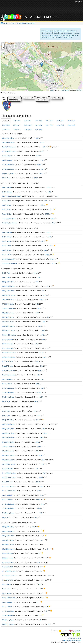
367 (42, 169)
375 (41, 379)
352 (43, 460)
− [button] (3, 48)
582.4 (40, 455)
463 (37, 304)
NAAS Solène (7, 214)
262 (42, 241)
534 (37, 138)
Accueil (6, 23)
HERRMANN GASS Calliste (12, 196)
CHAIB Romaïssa (8, 142)
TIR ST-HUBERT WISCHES (42, 99)
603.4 (36, 273)
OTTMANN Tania (8, 165)
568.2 (45, 433)
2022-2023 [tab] (39, 121)
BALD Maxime (7, 187)
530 (37, 313)
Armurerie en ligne (75, 638)
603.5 (36, 178)
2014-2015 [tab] (39, 125)
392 (44, 473)
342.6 (52, 218)
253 (42, 205)
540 (50, 237)
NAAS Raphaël (7, 156)
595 (37, 362)
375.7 (47, 214)
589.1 (38, 482)
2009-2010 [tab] (17, 130)
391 (44, 147)
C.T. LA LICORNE (56, 98)
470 (38, 562)
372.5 (48, 232)
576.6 (45, 295)
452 (40, 584)
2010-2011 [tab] (6, 130)
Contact (77, 631)
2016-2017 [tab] (17, 125)
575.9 (43, 464)
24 (50, 210)
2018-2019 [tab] (71, 121)
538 (37, 469)
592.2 (43, 335)
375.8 (47, 255)
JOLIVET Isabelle (8, 308)
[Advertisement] (43, 8)
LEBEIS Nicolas (8, 339)
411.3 (54, 263)
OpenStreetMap (65, 90)
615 (35, 517)
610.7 (41, 478)
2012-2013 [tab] (60, 125)
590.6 (40, 326)
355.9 (48, 187)
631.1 (40, 370)
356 (39, 277)
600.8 (42, 300)
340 (45, 250)
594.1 (39, 509)
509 (37, 282)
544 (37, 420)
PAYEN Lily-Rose (8, 174)
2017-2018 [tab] (6, 125)
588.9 (39, 165)
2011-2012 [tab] (71, 125)
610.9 (36, 401)
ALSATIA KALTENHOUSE (26, 23)
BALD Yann (6, 273)
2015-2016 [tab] (28, 125)
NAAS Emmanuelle (9, 375)
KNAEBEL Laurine (8, 326)
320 (44, 429)
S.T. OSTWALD (28, 98)
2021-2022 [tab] (50, 121)
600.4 (36, 411)
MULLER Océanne (9, 370)
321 (44, 322)
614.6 (41, 353)
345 (41, 486)
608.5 (42, 438)
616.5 (41, 397)
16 (48, 286)
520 (50, 192)
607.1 (41, 174)
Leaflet (51, 90)
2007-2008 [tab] (39, 130)
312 (44, 291)
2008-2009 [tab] (28, 130)
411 (33, 527)
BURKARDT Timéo (9, 295)
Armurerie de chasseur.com (72, 640)
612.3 (38, 384)
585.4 (39, 308)
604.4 (38, 156)
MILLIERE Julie (7, 362)
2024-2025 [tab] (17, 121)
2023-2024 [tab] (28, 121)
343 (45, 201)
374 (41, 160)
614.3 (41, 151)
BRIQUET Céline (8, 138)
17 (47, 348)
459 (37, 442)
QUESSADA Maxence (10, 223)
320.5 (52, 259)
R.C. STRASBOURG (14, 99)
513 (39, 375)
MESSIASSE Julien (9, 147)
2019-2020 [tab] (60, 121)
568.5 (39, 447)
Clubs (13, 23)
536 (37, 451)
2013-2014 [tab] (50, 125)
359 (43, 331)
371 (42, 504)
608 (41, 513)
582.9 (42, 142)
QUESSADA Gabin (9, 218)
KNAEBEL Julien (8, 313)
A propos (54, 631)
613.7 (38, 500)
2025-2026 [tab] (6, 121)
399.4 (54, 223)
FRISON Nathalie (8, 304)
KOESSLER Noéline (9, 335)
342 (41, 366)
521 (39, 491)
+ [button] (3, 45)
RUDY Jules (6, 178)
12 (48, 317)
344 (39, 416)
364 (42, 388)
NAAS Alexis (7, 201)
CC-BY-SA (79, 90)
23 (50, 246)
